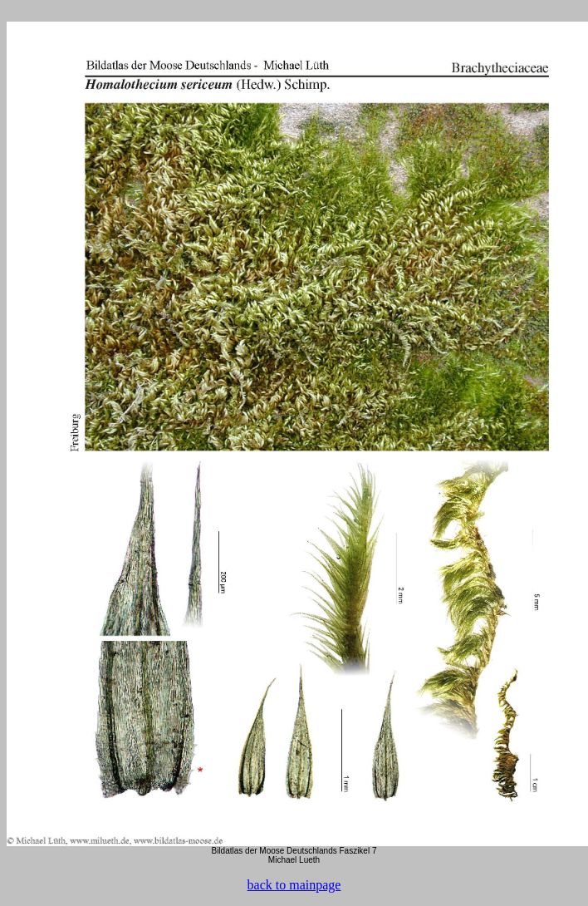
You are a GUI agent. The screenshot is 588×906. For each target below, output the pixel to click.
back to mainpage (294, 885)
